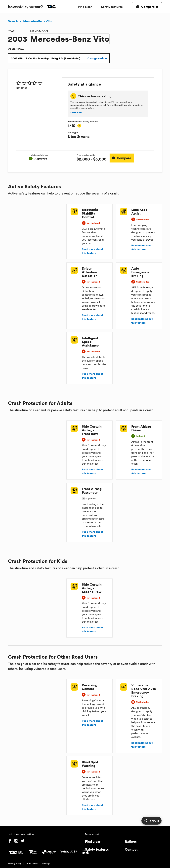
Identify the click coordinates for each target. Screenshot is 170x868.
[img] (38, 83)
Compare (122, 158)
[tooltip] (79, 126)
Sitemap (46, 863)
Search (13, 21)
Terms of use (31, 863)
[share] (151, 821)
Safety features (112, 7)
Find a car (85, 7)
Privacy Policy (15, 863)
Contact (131, 849)
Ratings (131, 841)
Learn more (76, 113)
